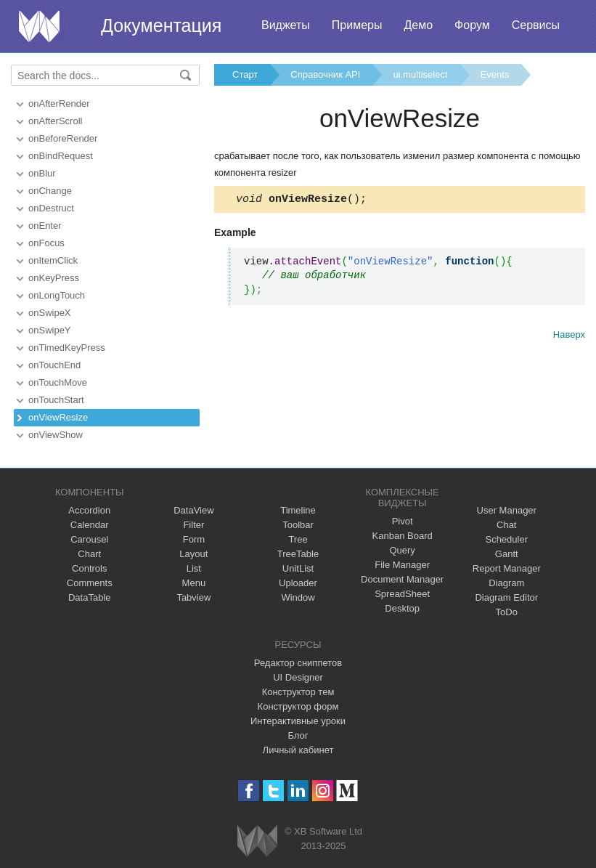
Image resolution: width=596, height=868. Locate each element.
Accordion (89, 510)
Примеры (357, 25)
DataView (193, 510)
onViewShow (56, 435)
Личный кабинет (298, 750)
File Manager (402, 565)
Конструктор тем (298, 692)
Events (495, 74)
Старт (245, 74)
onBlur (42, 173)
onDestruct (51, 208)
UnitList (298, 568)
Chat (506, 525)
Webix (257, 841)
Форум (472, 25)
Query (402, 550)
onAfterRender (59, 104)
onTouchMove (58, 382)
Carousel (89, 539)
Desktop (402, 608)
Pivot (403, 521)
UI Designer (298, 677)
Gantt (507, 554)
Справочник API (325, 74)
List (194, 568)
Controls (89, 568)
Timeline (298, 510)
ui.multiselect (420, 74)
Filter (193, 525)
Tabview (193, 597)
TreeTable (298, 554)
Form (194, 539)
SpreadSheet (402, 594)
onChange (50, 191)
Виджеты (286, 25)
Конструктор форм (298, 706)
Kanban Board (403, 536)
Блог (298, 735)
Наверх (569, 337)
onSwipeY (50, 330)
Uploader (298, 583)
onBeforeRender (63, 138)
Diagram (506, 583)
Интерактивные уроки (298, 721)
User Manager (507, 510)
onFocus (46, 243)
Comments (90, 583)
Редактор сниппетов (298, 663)
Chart (89, 554)
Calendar (90, 525)
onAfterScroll (55, 121)
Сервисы (536, 25)
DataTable (90, 597)
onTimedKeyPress (67, 348)
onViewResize (58, 417)
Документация (161, 25)
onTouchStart (56, 400)
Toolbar (298, 525)
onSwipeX (50, 313)
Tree (298, 539)
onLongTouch (57, 295)
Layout (193, 554)
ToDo (507, 612)
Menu (194, 583)
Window (298, 597)
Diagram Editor (506, 597)
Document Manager (402, 579)
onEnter (45, 226)
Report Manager (507, 568)
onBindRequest (61, 156)
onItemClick (53, 260)
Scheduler (506, 539)
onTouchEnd (54, 365)
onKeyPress (54, 278)
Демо (418, 25)
